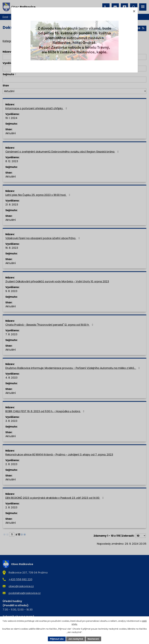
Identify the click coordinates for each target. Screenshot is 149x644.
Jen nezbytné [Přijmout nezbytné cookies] (76, 639)
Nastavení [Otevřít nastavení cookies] (94, 639)
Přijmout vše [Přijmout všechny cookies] (56, 639)
